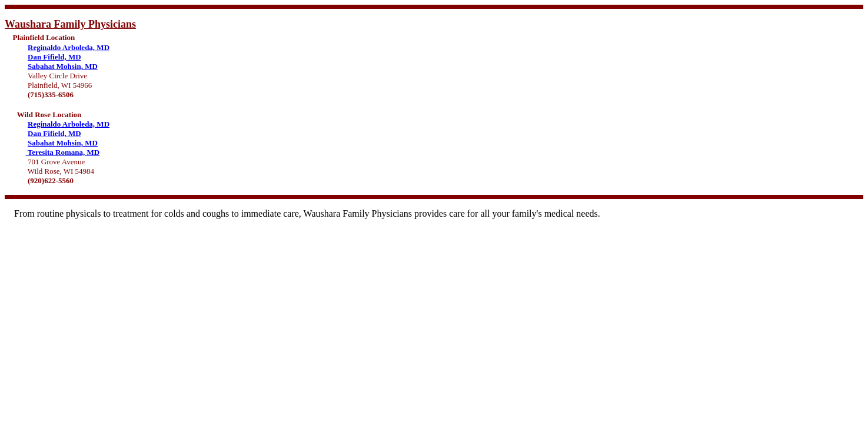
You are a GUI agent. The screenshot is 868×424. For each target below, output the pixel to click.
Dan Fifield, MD (54, 57)
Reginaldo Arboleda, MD (69, 47)
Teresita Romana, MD (63, 152)
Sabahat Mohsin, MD (63, 66)
